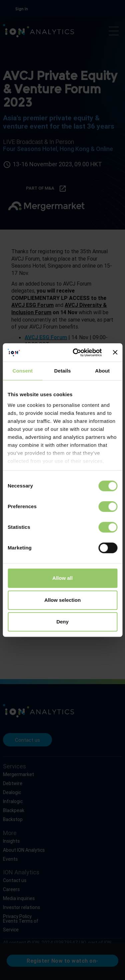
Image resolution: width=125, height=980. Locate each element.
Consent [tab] (22, 371)
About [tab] (102, 371)
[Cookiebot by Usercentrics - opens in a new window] (76, 353)
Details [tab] (63, 371)
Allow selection (62, 600)
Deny (62, 622)
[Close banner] (115, 353)
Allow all (62, 578)
